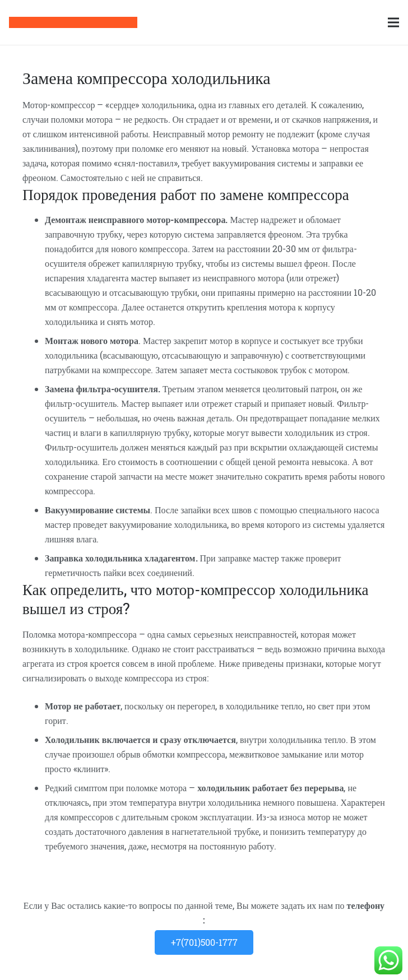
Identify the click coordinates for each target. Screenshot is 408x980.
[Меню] (393, 22)
